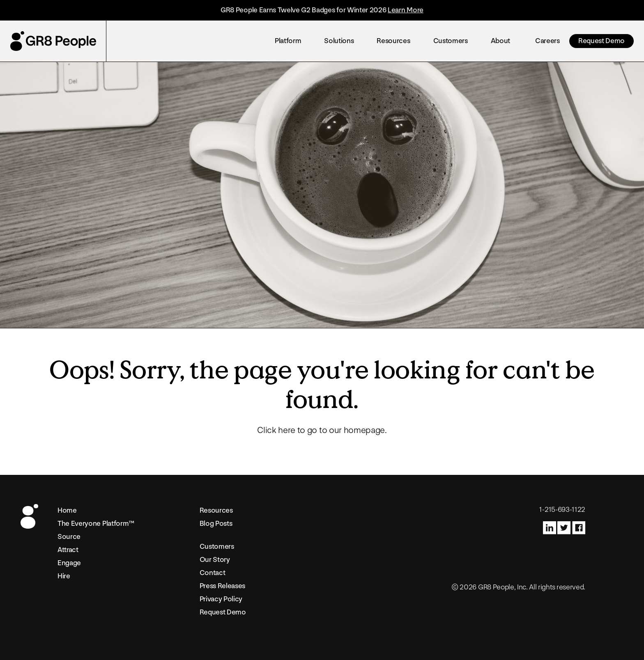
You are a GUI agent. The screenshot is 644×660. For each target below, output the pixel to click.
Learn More (406, 10)
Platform (288, 41)
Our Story (215, 560)
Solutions (339, 41)
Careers (547, 41)
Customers (451, 41)
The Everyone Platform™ (96, 524)
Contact (213, 573)
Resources (393, 41)
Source (69, 537)
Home (67, 510)
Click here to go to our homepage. (322, 430)
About (500, 41)
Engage (69, 563)
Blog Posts (216, 524)
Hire (64, 576)
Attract (68, 550)
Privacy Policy (221, 599)
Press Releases (223, 586)
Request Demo (601, 41)
